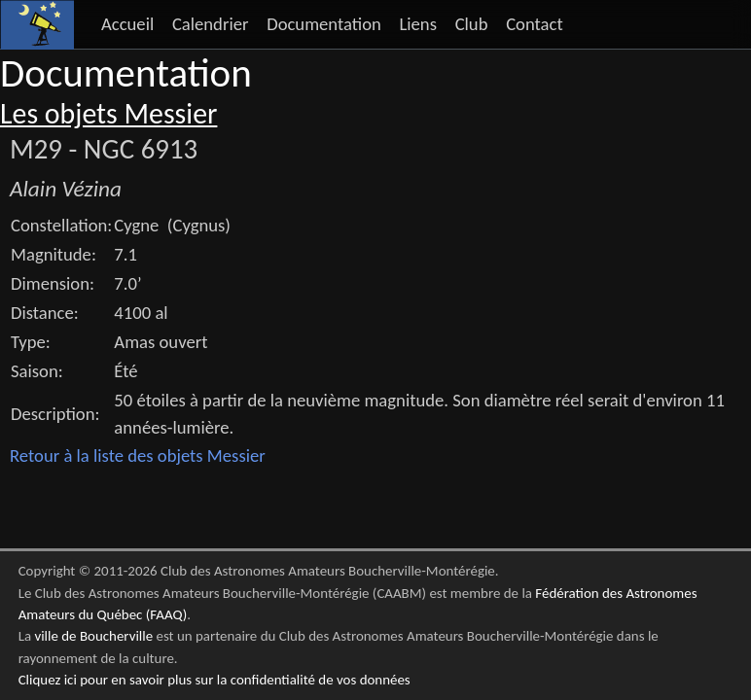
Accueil (127, 24)
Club (472, 24)
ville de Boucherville (93, 636)
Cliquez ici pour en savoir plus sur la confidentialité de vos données (215, 680)
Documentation (324, 24)
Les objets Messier (108, 114)
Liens (418, 24)
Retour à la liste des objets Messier (138, 455)
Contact (535, 24)
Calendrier (211, 24)
